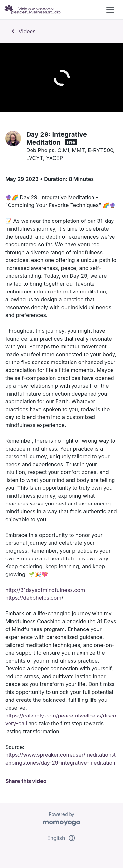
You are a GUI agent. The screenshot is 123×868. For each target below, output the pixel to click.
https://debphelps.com (33, 598)
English (61, 838)
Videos (22, 31)
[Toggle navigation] (110, 10)
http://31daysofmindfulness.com (45, 590)
